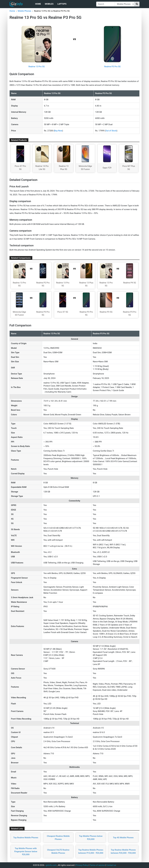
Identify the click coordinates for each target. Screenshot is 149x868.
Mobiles (49, 4)
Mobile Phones (24, 11)
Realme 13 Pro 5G (37, 67)
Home (38, 4)
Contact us (111, 865)
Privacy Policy (82, 865)
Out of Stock (111, 131)
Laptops (62, 4)
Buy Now (58, 131)
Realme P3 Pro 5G (112, 67)
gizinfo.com (51, 865)
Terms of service (97, 865)
